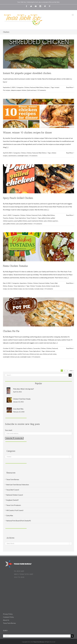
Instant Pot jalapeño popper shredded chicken (27, 73)
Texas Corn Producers (14, 505)
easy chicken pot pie (33, 354)
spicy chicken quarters (51, 221)
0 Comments (42, 90)
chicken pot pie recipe (10, 354)
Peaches (6, 218)
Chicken (27, 87)
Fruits (40, 215)
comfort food (21, 354)
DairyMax (10, 515)
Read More (70, 87)
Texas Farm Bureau (13, 479)
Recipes (47, 87)
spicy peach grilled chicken (24, 224)
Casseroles (36, 348)
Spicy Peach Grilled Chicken (18, 198)
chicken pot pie (50, 351)
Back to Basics (28, 348)
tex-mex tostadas (28, 289)
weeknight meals (23, 156)
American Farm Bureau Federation (18, 485)
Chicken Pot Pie (11, 331)
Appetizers (23, 283)
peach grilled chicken (21, 221)
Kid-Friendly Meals (9, 351)
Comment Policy (8, 617)
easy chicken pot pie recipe (48, 354)
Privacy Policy (8, 614)
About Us (6, 620)
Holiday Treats (50, 283)
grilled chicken (46, 218)
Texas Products (31, 218)
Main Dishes (40, 87)
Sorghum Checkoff (12, 500)
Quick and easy (32, 90)
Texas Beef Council (13, 490)
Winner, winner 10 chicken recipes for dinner (28, 133)
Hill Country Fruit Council (15, 510)
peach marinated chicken (36, 221)
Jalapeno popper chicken (19, 90)
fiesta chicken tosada (49, 286)
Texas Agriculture (20, 218)
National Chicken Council (15, 495)
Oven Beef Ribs (18, 409)
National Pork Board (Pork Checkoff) (18, 521)
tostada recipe (39, 289)
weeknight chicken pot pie (11, 357)
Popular (39, 383)
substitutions (12, 156)
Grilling (44, 215)
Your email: (9, 430)
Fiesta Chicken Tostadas (15, 266)
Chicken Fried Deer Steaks (22, 399)
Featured (33, 87)
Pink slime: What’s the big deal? (24, 389)
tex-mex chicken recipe (15, 289)
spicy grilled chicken (9, 224)
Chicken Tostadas (36, 286)
